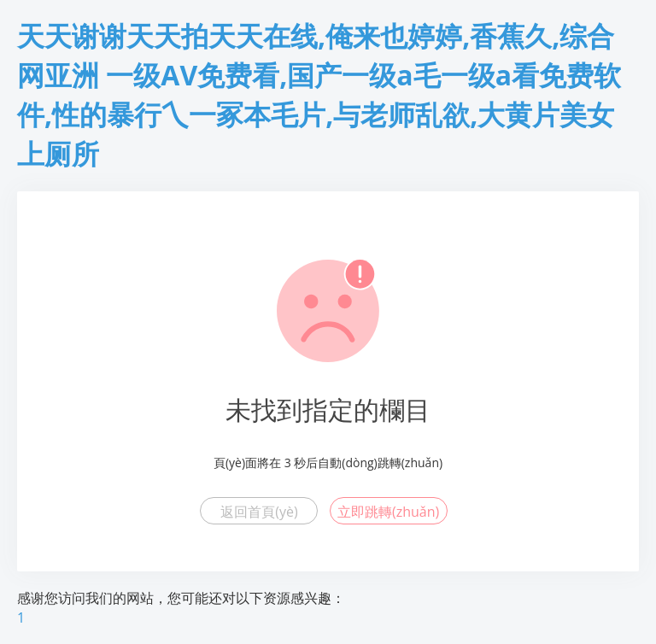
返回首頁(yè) (259, 512)
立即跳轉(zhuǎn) (388, 512)
